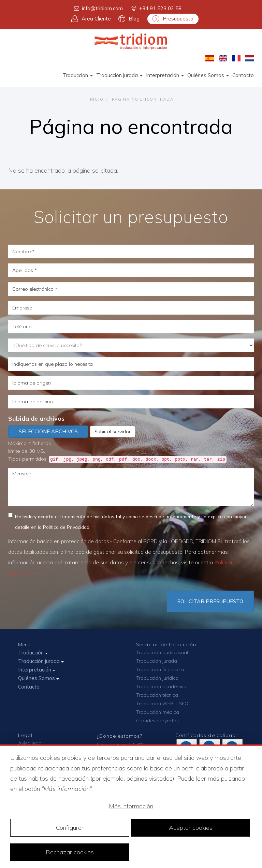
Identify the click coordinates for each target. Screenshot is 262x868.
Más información (131, 806)
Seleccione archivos (48, 431)
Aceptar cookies (191, 828)
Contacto (243, 75)
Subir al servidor (113, 432)
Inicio (96, 99)
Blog (129, 19)
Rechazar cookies (70, 852)
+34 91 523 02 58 (156, 9)
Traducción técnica (157, 695)
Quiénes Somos (208, 75)
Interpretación (165, 75)
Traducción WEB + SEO (162, 704)
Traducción (78, 75)
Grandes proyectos (157, 721)
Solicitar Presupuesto (210, 601)
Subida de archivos (36, 418)
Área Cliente (91, 19)
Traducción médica (158, 712)
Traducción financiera (160, 669)
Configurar (70, 828)
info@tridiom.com (98, 9)
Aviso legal (30, 743)
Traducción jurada (119, 75)
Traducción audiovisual (162, 652)
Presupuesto (173, 19)
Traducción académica (162, 686)
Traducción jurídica (157, 678)
